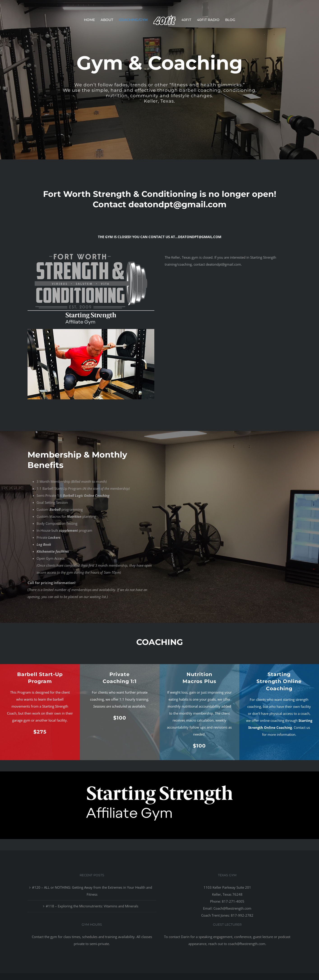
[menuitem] (92, 20)
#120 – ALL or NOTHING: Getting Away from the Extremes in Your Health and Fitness (92, 891)
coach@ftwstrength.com (247, 944)
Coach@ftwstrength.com (232, 908)
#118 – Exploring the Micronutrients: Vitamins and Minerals (92, 906)
